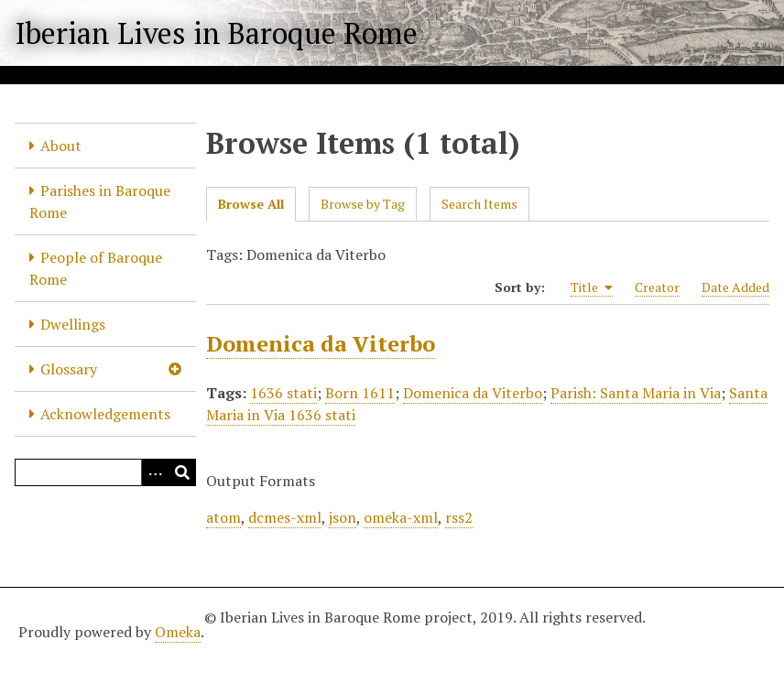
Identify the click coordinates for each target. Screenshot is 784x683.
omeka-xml (401, 517)
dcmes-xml (285, 517)
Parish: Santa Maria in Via (636, 393)
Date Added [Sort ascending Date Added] (735, 287)
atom (223, 517)
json (343, 517)
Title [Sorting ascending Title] (592, 287)
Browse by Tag (363, 204)
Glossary (69, 369)
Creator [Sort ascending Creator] (657, 287)
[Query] (105, 472)
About (61, 146)
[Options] (155, 472)
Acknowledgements (105, 414)
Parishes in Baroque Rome (100, 201)
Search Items (479, 204)
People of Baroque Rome (96, 268)
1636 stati (283, 393)
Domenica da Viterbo (321, 343)
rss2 (459, 517)
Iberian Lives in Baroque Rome (216, 33)
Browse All (251, 204)
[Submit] (182, 472)
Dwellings (73, 324)
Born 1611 (360, 393)
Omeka (178, 632)
